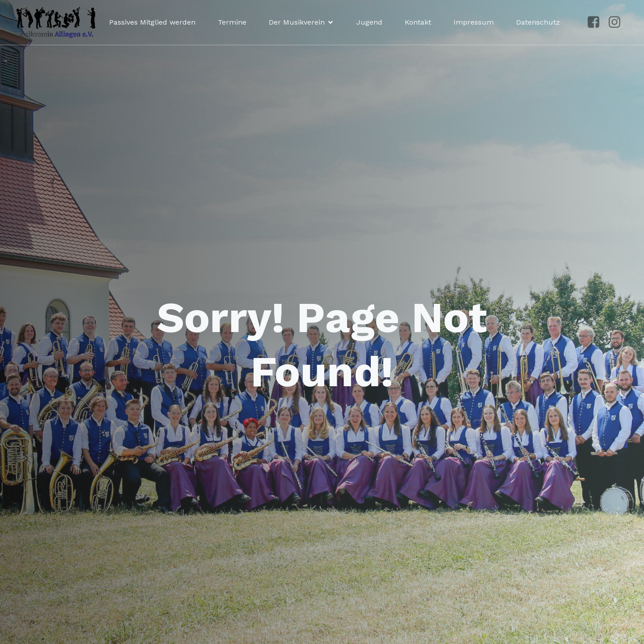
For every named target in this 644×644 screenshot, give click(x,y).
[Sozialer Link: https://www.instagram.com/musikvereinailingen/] (618, 22)
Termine (232, 22)
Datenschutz (538, 22)
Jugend (369, 22)
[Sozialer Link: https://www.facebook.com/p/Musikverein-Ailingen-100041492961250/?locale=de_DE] (597, 22)
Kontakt (418, 22)
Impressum (474, 22)
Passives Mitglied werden (152, 22)
